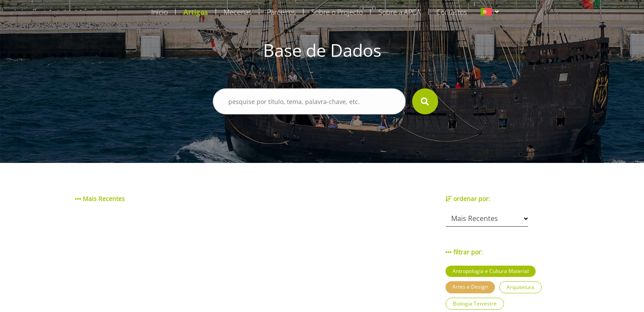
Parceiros (281, 12)
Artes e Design (470, 287)
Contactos (452, 12)
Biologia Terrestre (475, 304)
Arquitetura (520, 287)
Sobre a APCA (400, 12)
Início (159, 12)
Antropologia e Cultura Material (491, 271)
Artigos (196, 12)
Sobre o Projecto (337, 12)
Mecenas (237, 12)
